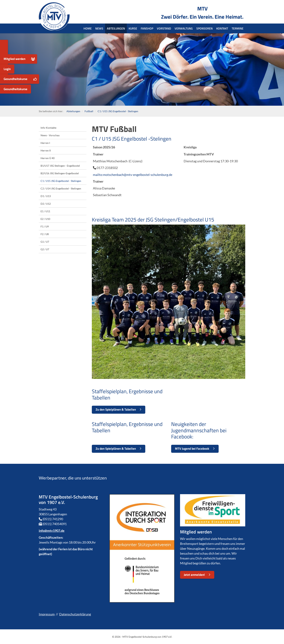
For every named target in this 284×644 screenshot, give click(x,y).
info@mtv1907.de (52, 531)
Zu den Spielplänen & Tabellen (116, 409)
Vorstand (164, 28)
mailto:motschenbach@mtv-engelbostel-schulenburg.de (133, 175)
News (99, 28)
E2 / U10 (45, 219)
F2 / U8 (45, 234)
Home (88, 28)
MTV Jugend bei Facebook (192, 449)
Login (7, 69)
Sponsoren (204, 28)
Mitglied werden (14, 59)
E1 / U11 (45, 211)
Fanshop (147, 28)
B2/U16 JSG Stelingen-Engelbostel (60, 173)
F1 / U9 (45, 226)
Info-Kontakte (48, 128)
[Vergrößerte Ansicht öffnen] (169, 302)
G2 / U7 (45, 249)
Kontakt (222, 28)
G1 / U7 (45, 242)
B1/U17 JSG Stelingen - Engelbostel (60, 166)
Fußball (89, 111)
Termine (238, 28)
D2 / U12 (46, 204)
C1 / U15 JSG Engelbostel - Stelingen (118, 111)
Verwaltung (184, 28)
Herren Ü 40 (48, 158)
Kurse (133, 28)
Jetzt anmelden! (194, 575)
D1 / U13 (46, 196)
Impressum (47, 614)
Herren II (46, 150)
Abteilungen (116, 28)
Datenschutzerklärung (75, 614)
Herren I (45, 143)
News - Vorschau (50, 135)
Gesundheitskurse (15, 79)
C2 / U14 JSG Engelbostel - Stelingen (61, 188)
